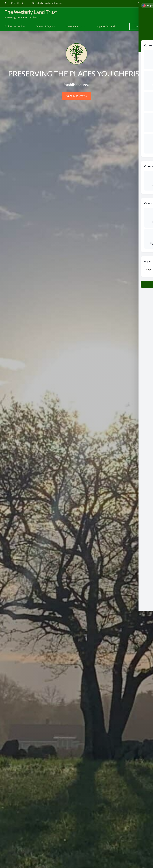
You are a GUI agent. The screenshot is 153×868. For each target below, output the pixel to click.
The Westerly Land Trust (31, 12)
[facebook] (139, 3)
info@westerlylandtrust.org (49, 3)
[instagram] (145, 3)
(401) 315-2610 (16, 3)
